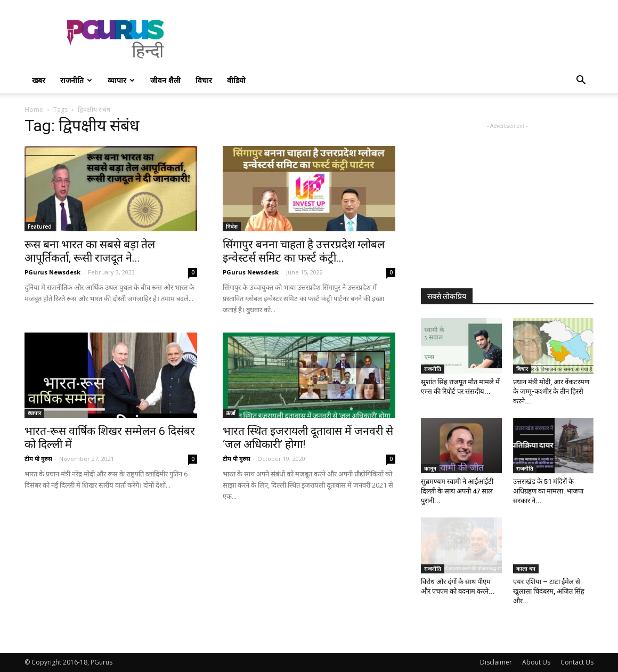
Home (34, 110)
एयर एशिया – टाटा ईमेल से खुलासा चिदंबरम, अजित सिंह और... (549, 591)
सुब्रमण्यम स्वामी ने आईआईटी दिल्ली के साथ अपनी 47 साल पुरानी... (457, 491)
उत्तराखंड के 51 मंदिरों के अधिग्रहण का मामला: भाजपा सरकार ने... (548, 491)
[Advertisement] (400, 39)
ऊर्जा (231, 413)
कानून (430, 468)
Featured (40, 226)
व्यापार (121, 80)
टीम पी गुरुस (38, 459)
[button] (581, 81)
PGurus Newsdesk (52, 272)
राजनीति (76, 80)
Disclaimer (496, 662)
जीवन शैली (165, 80)
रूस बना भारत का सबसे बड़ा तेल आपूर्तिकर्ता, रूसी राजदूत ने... (90, 251)
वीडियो (236, 80)
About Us (536, 662)
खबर (39, 80)
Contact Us (577, 662)
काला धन (526, 569)
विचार (204, 80)
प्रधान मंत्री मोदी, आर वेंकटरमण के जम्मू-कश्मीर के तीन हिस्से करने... (551, 391)
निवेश (232, 226)
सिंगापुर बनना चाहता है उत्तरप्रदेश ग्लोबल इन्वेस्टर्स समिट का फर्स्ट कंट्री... (304, 251)
